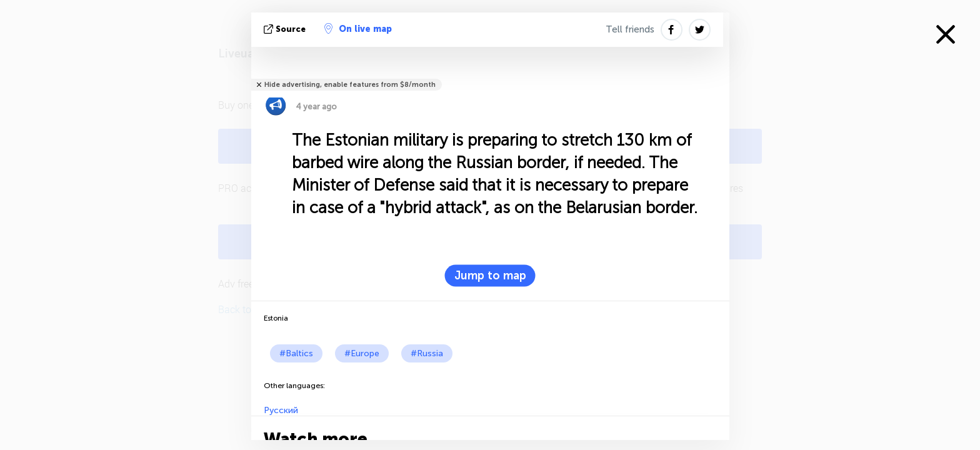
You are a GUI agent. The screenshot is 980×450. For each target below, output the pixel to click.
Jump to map (490, 276)
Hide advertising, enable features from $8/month (350, 85)
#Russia (427, 353)
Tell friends (630, 29)
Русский (281, 410)
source (286, 29)
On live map (358, 29)
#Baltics (296, 353)
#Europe (362, 353)
